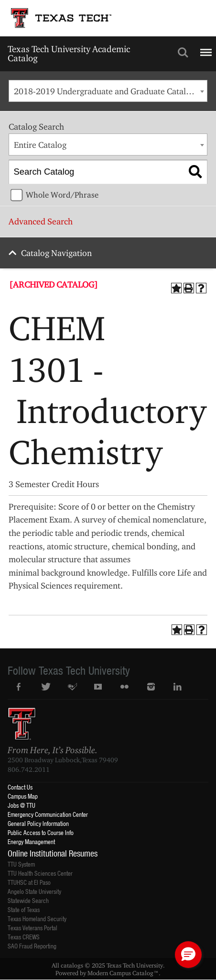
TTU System (21, 864)
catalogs (72, 965)
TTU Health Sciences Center (40, 873)
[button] (188, 955)
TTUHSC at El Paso (29, 882)
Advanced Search (41, 221)
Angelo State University (34, 891)
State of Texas (24, 909)
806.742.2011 (29, 769)
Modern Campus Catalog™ (123, 973)
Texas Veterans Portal (32, 928)
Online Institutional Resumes (53, 853)
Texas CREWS (24, 937)
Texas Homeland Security (37, 919)
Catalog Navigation (56, 253)
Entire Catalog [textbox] (40, 145)
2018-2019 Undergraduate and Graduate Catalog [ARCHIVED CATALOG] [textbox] (110, 91)
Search (183, 53)
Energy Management (31, 841)
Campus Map (23, 796)
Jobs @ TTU (22, 805)
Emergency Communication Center (48, 814)
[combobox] (108, 91)
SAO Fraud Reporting (32, 946)
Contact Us (20, 787)
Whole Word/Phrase (62, 195)
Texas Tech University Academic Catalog (69, 53)
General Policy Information (38, 823)
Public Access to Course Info (41, 832)
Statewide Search (28, 900)
